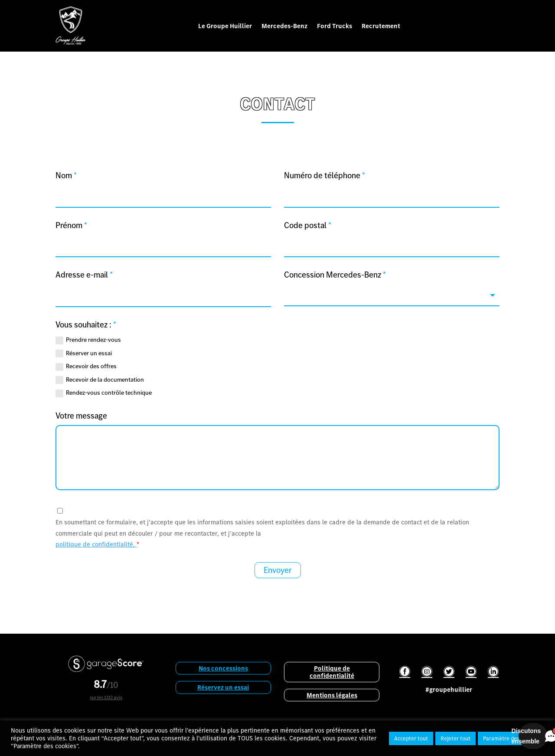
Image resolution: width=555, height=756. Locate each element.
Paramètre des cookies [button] (511, 738)
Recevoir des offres (86, 366)
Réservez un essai (223, 687)
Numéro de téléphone (325, 175)
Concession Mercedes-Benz (335, 275)
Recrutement (381, 26)
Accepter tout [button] (411, 738)
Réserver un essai (84, 353)
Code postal (308, 225)
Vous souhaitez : (86, 325)
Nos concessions (223, 668)
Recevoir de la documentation (100, 380)
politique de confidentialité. (96, 544)
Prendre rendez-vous (88, 340)
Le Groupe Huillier (225, 26)
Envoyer (278, 570)
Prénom (71, 225)
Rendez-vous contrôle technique (104, 393)
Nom (66, 175)
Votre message (81, 416)
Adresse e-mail (84, 275)
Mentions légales (332, 695)
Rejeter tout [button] (455, 738)
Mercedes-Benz (284, 26)
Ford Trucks (335, 26)
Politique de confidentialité (332, 672)
